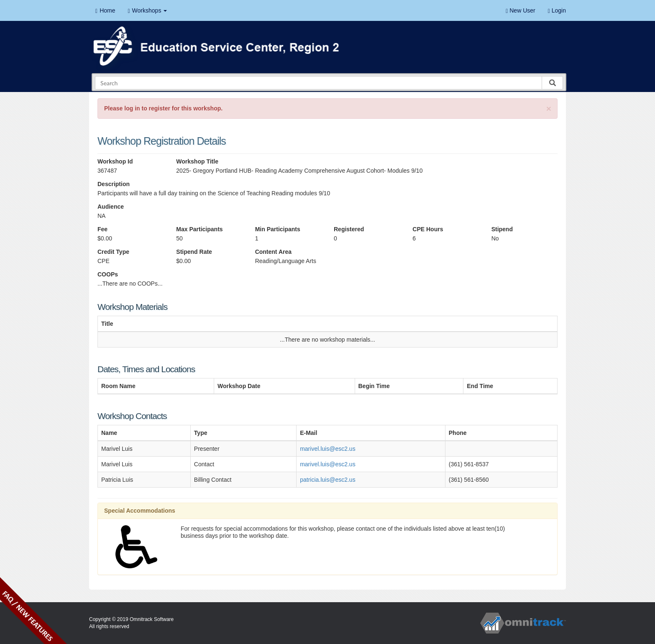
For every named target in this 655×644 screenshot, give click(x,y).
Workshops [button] (147, 11)
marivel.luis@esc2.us (327, 449)
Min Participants (278, 229)
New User (520, 11)
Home (105, 11)
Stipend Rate (194, 252)
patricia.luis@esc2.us (328, 480)
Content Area (273, 252)
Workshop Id (115, 161)
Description (114, 184)
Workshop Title (197, 161)
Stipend (502, 229)
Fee (102, 229)
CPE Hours (428, 229)
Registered (349, 229)
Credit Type (113, 252)
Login (557, 11)
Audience (111, 207)
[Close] (549, 109)
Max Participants (199, 229)
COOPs (108, 274)
